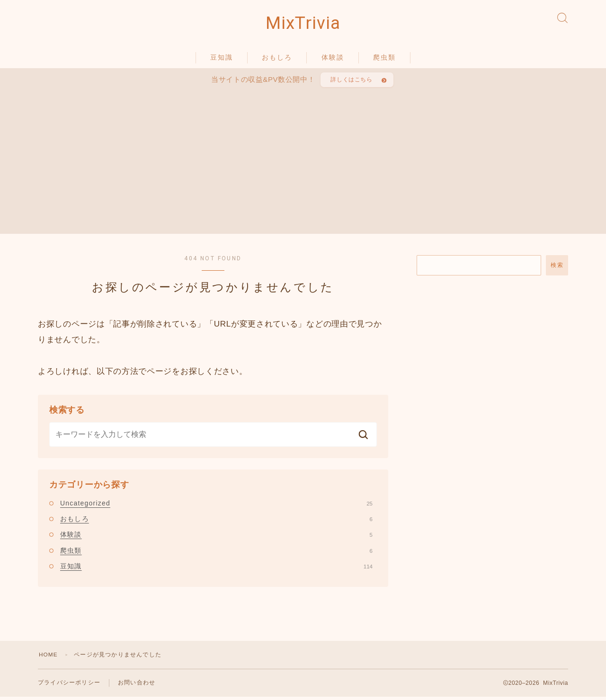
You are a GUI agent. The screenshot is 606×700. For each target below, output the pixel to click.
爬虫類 (384, 58)
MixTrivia (303, 24)
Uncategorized (216, 505)
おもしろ (277, 58)
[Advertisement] (304, 161)
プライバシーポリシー (69, 686)
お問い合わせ (137, 686)
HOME (49, 657)
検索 (557, 267)
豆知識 (222, 58)
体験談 (333, 58)
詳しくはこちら (351, 81)
